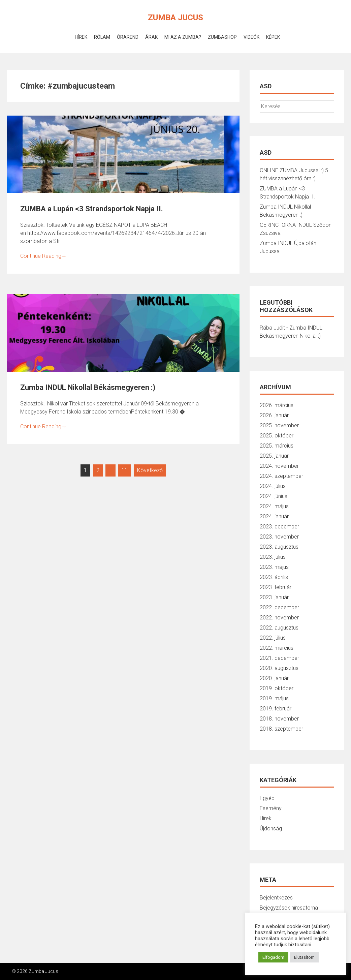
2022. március (277, 648)
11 (125, 470)
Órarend (128, 37)
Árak (151, 37)
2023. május (274, 567)
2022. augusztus (279, 628)
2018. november (279, 719)
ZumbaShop (222, 37)
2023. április (274, 577)
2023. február (276, 587)
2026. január (274, 415)
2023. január (274, 597)
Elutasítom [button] (304, 957)
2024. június (274, 496)
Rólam (102, 37)
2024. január (274, 516)
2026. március (277, 405)
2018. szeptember (281, 729)
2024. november (279, 466)
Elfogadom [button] (273, 957)
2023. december (279, 527)
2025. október (277, 436)
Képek (273, 37)
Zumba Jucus (175, 18)
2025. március (277, 446)
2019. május (274, 698)
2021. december (279, 658)
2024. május (274, 506)
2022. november (279, 618)
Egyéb (267, 798)
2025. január (274, 456)
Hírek (81, 37)
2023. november (279, 537)
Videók (251, 37)
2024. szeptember (281, 476)
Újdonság (271, 829)
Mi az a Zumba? (183, 37)
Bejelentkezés (276, 898)
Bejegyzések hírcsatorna (289, 908)
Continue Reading (43, 256)
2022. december (279, 607)
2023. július (273, 557)
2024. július (273, 486)
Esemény (271, 808)
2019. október (277, 688)
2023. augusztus (279, 547)
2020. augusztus (279, 668)
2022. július (273, 638)
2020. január (274, 678)
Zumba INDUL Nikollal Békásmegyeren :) (88, 387)
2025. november (279, 425)
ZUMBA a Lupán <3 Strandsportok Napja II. (92, 209)
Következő (150, 470)
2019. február (276, 709)
